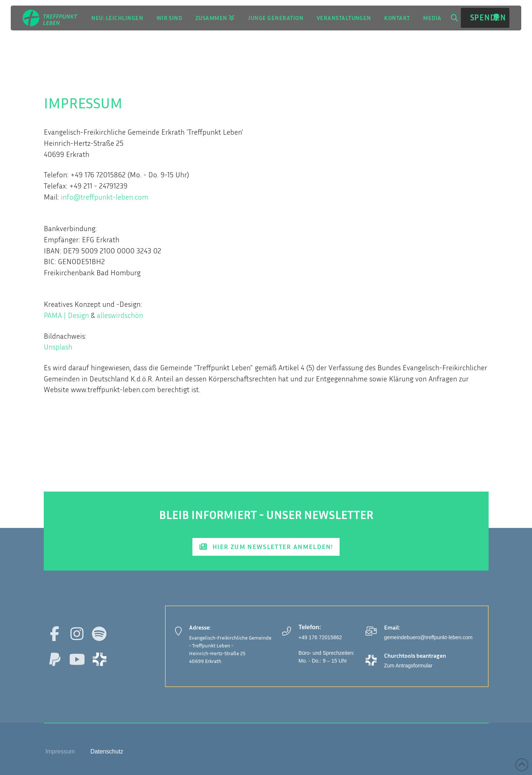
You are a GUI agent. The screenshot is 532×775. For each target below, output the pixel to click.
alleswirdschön (120, 315)
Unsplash (58, 347)
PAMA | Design (66, 315)
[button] (454, 18)
